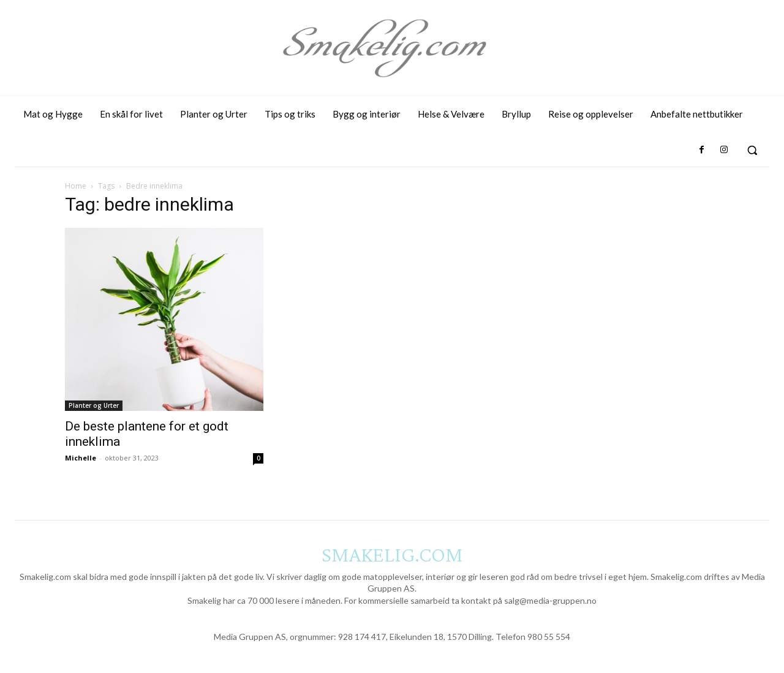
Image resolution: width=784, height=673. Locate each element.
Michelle (81, 458)
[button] (752, 150)
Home (76, 186)
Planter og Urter (94, 405)
